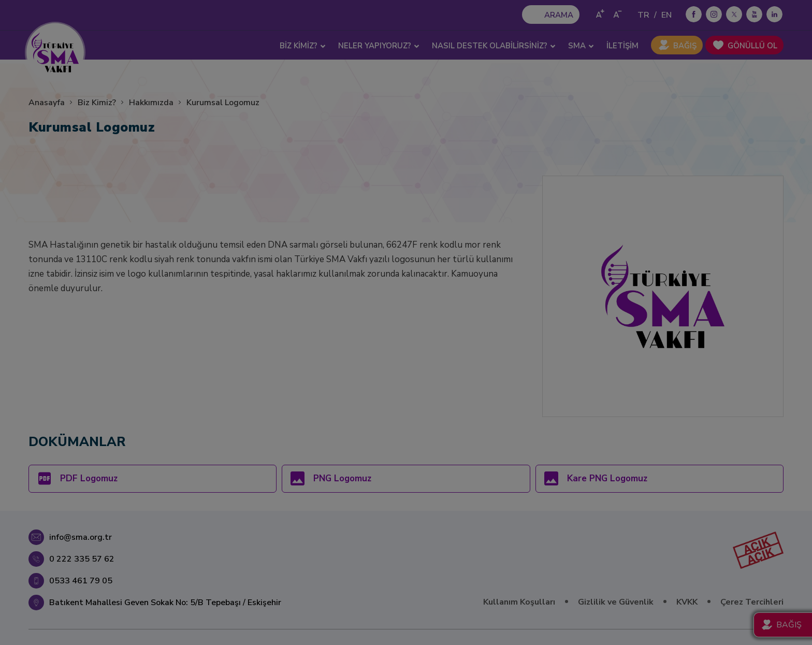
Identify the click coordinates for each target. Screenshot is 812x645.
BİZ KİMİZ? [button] (303, 46)
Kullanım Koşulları (519, 602)
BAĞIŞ (685, 46)
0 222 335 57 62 (82, 559)
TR (643, 15)
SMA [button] (581, 46)
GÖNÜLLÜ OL (752, 46)
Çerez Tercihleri (752, 602)
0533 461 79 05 (81, 581)
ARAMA (559, 15)
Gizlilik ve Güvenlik (616, 602)
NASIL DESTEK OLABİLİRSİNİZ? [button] (494, 46)
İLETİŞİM (622, 46)
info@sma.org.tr (81, 537)
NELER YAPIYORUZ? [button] (379, 46)
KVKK (687, 602)
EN (666, 15)
